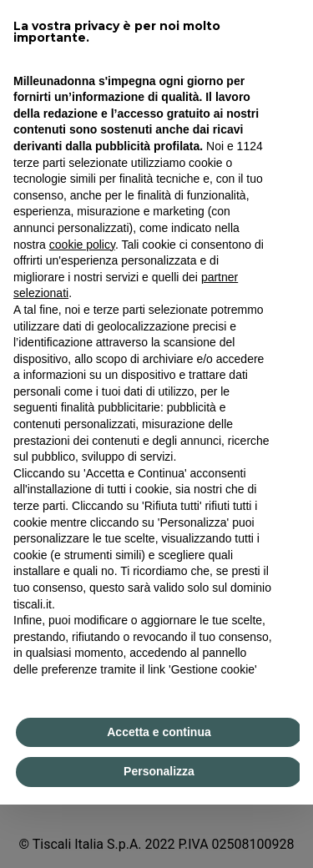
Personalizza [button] (159, 771)
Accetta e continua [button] (159, 732)
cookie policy (82, 245)
